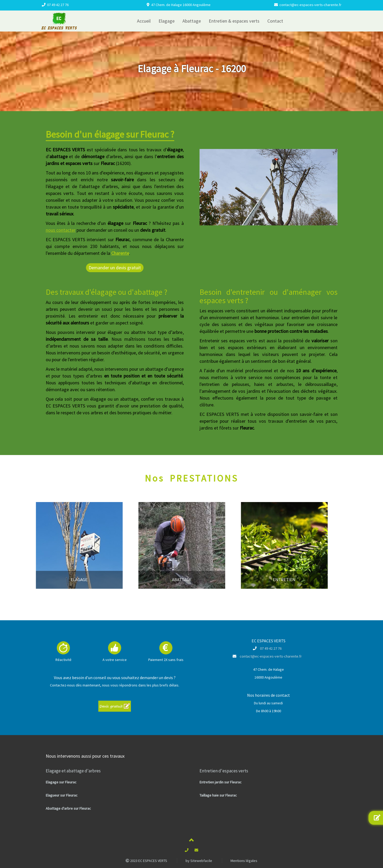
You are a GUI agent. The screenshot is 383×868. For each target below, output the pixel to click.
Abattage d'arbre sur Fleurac (68, 808)
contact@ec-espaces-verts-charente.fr (310, 5)
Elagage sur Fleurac (61, 782)
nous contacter (61, 230)
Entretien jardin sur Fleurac (221, 782)
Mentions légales (244, 861)
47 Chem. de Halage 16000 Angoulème (181, 5)
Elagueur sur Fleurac (62, 795)
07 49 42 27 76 (58, 5)
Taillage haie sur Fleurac (218, 795)
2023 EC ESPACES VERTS (146, 861)
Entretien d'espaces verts (224, 771)
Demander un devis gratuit (115, 268)
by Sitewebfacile (199, 861)
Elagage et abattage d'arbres (73, 771)
